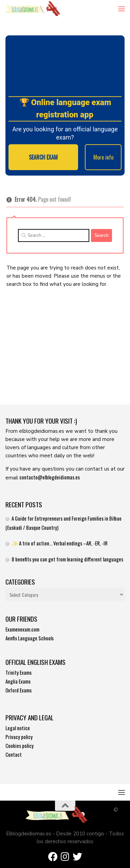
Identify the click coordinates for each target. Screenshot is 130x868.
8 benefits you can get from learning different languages (67, 559)
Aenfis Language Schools (30, 638)
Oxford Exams (18, 690)
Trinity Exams (18, 672)
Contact (14, 754)
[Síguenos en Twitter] (77, 857)
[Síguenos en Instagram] (65, 857)
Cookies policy (20, 746)
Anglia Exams (18, 681)
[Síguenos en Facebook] (53, 857)
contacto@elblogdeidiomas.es (50, 477)
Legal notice (18, 728)
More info (103, 157)
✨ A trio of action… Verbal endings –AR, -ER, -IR (60, 543)
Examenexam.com (22, 629)
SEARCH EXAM (43, 157)
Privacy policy (19, 737)
